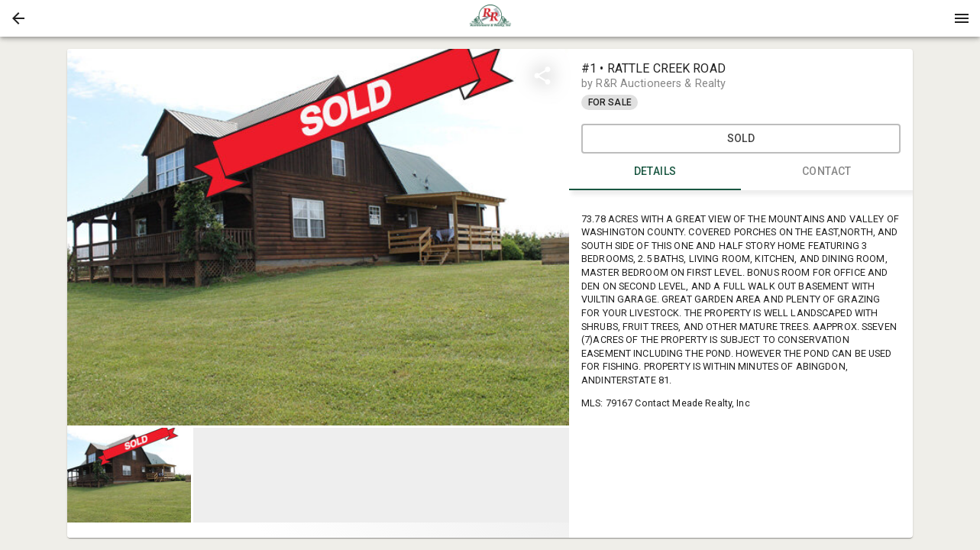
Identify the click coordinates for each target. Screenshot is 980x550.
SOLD (741, 139)
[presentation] (490, 18)
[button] (18, 18)
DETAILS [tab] (655, 172)
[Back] (18, 18)
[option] (318, 237)
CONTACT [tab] (827, 172)
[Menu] (962, 18)
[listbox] (318, 237)
